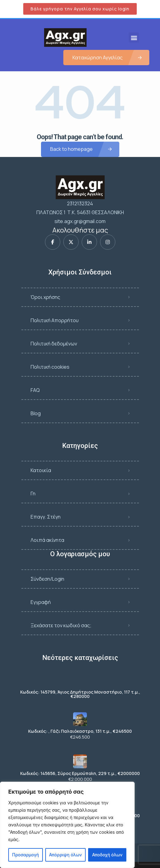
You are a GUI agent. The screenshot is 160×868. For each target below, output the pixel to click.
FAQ (35, 390)
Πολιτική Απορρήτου (55, 320)
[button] (134, 37)
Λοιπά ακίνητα (47, 540)
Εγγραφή (41, 602)
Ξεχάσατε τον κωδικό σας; (61, 625)
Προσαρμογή (26, 855)
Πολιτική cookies (50, 367)
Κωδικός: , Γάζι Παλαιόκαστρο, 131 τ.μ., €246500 (80, 731)
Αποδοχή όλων (107, 855)
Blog (36, 413)
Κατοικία (41, 470)
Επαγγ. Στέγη (46, 517)
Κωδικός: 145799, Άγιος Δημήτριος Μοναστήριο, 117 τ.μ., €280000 (80, 694)
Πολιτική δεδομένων (54, 344)
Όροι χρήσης (45, 297)
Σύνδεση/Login (47, 579)
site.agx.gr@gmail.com (80, 221)
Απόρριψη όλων (65, 855)
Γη (33, 494)
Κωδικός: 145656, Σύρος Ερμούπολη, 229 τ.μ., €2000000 (80, 773)
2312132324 (80, 203)
